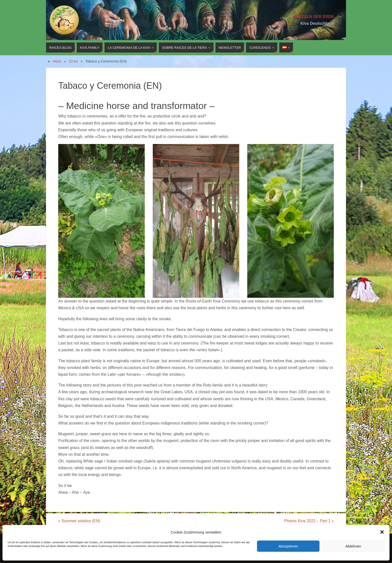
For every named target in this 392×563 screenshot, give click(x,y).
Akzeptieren (288, 546)
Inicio (57, 61)
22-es (73, 61)
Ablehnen (353, 546)
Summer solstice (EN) (79, 521)
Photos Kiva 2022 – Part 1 (309, 521)
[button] (382, 532)
